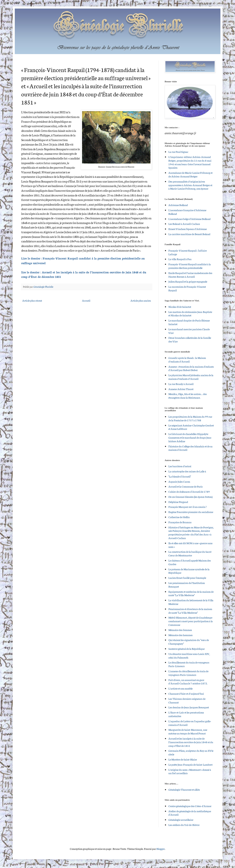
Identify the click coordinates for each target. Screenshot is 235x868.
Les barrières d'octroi (180, 466)
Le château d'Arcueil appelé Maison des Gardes (190, 562)
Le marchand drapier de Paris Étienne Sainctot (189, 322)
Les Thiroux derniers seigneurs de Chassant (187, 700)
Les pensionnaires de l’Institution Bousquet (187, 585)
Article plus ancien (141, 300)
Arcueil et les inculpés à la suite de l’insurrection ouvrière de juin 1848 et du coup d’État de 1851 (191, 742)
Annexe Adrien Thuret (181, 389)
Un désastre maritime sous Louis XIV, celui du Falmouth (189, 656)
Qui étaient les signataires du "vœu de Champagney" (189, 642)
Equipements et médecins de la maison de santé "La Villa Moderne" (191, 593)
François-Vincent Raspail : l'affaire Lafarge (188, 252)
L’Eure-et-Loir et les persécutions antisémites (186, 714)
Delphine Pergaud (178, 502)
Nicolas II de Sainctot (180, 307)
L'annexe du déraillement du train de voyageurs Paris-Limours (188, 673)
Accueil (86, 300)
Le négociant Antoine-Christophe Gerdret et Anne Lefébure (191, 427)
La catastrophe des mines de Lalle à (187, 471)
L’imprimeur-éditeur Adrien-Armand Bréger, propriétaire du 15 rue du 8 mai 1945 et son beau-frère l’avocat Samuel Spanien (190, 162)
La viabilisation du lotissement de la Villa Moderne (191, 602)
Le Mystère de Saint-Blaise (183, 759)
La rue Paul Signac (178, 152)
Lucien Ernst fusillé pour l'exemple (187, 578)
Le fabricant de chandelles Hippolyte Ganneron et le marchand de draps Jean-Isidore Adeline (190, 437)
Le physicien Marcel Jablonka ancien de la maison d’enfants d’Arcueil (191, 377)
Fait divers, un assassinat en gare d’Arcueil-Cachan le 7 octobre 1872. (188, 682)
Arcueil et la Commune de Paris (186, 486)
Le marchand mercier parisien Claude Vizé (189, 331)
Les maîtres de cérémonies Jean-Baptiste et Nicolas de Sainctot (190, 314)
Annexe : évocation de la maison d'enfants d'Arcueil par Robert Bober (191, 368)
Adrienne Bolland (178, 205)
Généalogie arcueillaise (181, 820)
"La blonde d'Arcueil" (180, 476)
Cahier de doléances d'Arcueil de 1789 (189, 491)
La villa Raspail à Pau (180, 259)
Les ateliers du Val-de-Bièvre (184, 825)
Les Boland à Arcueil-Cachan (184, 224)
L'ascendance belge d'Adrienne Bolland (189, 219)
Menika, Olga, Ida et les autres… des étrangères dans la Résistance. (188, 396)
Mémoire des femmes (180, 630)
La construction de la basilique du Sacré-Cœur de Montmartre (190, 553)
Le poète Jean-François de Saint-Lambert (190, 764)
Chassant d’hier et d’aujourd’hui (186, 693)
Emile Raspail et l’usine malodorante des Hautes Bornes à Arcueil (190, 275)
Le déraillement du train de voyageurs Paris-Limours (189, 664)
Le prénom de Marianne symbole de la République (189, 571)
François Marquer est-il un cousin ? (187, 507)
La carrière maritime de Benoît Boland (189, 234)
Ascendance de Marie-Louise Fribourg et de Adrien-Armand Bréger (190, 174)
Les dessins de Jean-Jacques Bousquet (189, 707)
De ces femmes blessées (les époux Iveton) (190, 497)
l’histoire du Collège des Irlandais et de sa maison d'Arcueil (190, 448)
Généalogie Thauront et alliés (184, 789)
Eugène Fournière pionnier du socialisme (191, 512)
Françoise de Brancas (180, 522)
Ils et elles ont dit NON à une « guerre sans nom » (190, 545)
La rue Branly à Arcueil (181, 384)
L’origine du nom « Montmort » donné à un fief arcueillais (190, 771)
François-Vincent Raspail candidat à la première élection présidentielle (190, 266)
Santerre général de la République (186, 649)
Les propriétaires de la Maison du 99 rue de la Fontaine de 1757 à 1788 (190, 418)
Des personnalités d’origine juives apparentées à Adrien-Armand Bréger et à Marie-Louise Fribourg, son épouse (190, 185)
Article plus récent (32, 300)
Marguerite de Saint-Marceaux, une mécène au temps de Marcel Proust (188, 731)
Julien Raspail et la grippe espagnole (188, 281)
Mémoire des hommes (180, 635)
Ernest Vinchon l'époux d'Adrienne (188, 229)
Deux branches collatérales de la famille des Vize (190, 339)
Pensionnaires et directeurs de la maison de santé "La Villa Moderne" (190, 611)
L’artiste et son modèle (180, 688)
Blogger (161, 849)
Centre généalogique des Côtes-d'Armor (190, 806)
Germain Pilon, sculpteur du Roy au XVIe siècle (191, 752)
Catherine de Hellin (179, 517)
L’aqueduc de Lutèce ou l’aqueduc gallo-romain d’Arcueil (190, 723)
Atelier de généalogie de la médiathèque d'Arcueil (190, 813)
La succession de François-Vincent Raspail (187, 288)
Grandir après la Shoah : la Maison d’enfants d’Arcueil (187, 360)
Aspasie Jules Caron (179, 481)
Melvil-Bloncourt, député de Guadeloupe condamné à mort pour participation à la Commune (191, 621)
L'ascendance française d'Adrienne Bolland (187, 212)
